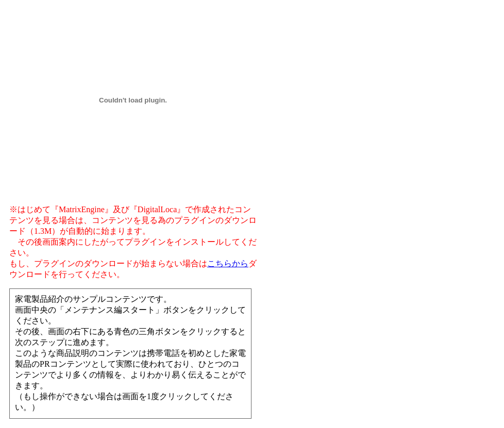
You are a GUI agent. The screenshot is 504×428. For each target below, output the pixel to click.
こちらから (228, 263)
